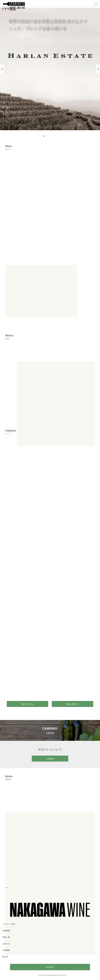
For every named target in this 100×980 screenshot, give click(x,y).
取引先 (5, 957)
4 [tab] (55, 137)
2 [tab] (48, 137)
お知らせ (6, 944)
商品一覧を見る (33, 704)
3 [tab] (52, 137)
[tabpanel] (50, 69)
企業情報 (56, 759)
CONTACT (50, 967)
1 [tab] (45, 137)
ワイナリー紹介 (9, 924)
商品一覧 (6, 937)
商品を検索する (78, 704)
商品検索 (6, 931)
